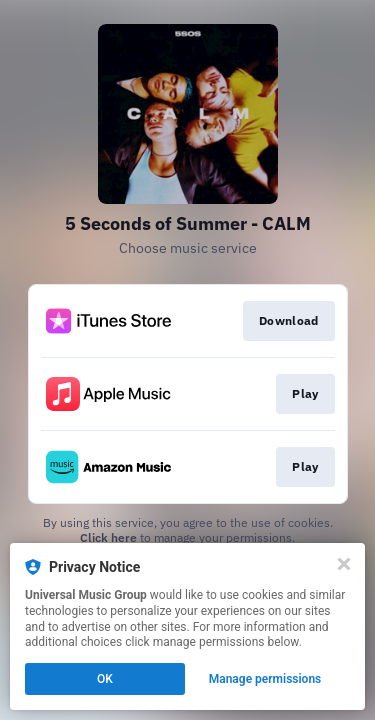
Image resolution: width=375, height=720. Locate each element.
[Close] (344, 564)
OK (105, 679)
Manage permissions (265, 679)
